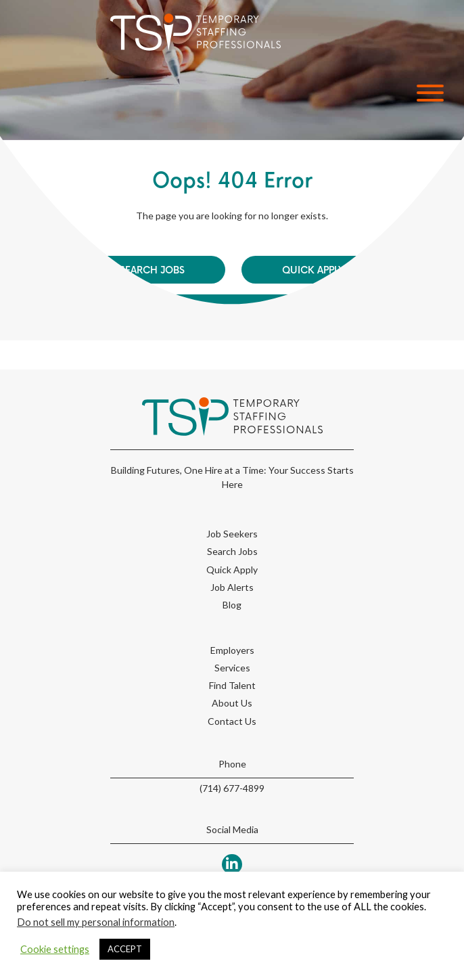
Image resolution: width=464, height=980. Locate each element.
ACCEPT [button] (125, 949)
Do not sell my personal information (96, 922)
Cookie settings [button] (55, 949)
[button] (427, 93)
